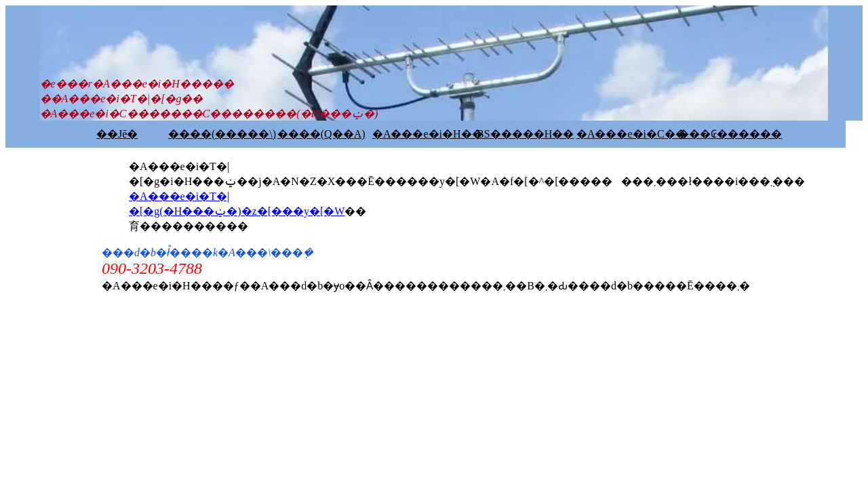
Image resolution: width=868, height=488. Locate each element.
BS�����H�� (525, 134)
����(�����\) (222, 134)
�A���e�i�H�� (428, 134)
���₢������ (730, 134)
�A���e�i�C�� (631, 134)
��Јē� (117, 134)
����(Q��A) (321, 134)
